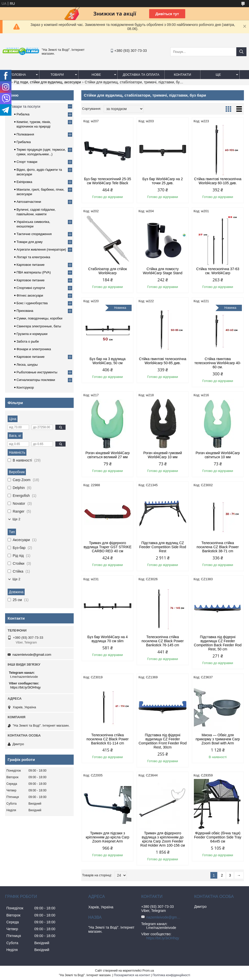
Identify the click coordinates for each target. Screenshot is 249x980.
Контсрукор (25, 387)
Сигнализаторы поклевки (36, 380)
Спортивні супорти (31, 288)
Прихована (25, 311)
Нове (96, 75)
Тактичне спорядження (34, 234)
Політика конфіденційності (171, 975)
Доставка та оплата (141, 75)
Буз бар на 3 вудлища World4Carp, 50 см (107, 361)
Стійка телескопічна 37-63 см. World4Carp (218, 271)
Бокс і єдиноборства (32, 303)
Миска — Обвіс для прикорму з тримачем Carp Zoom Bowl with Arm (218, 739)
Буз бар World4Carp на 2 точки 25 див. (163, 181)
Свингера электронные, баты (39, 326)
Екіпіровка (24, 182)
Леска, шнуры (27, 365)
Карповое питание (30, 265)
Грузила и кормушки (32, 334)
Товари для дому (29, 242)
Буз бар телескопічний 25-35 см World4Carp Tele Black (108, 181)
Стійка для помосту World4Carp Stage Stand (162, 271)
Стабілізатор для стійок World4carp (107, 271)
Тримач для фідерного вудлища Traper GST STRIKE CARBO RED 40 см (108, 547)
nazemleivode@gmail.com (32, 655)
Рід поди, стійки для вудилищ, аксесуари (48, 82)
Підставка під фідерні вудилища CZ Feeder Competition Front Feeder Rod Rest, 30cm (162, 741)
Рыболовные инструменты (37, 372)
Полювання (25, 134)
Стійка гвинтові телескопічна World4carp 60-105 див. (218, 181)
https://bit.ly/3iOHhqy (25, 687)
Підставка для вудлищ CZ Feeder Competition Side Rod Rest (163, 547)
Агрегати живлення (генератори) (41, 249)
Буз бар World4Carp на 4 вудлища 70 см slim (108, 639)
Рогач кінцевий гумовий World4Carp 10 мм (163, 455)
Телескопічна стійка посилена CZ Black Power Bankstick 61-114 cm (107, 739)
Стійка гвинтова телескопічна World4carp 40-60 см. (218, 363)
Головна (18, 75)
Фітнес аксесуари (30, 295)
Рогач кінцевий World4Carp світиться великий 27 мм (107, 455)
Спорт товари (27, 162)
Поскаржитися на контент (132, 975)
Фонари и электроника (34, 349)
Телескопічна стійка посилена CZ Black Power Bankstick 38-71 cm (218, 547)
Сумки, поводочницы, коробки (40, 318)
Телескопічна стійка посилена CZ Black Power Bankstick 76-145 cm (163, 641)
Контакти (182, 75)
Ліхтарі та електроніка (33, 257)
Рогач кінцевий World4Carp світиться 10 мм (218, 455)
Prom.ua (148, 971)
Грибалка (24, 142)
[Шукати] (241, 52)
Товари (57, 75)
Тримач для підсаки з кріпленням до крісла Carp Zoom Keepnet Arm (108, 837)
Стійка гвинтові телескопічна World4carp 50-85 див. (163, 361)
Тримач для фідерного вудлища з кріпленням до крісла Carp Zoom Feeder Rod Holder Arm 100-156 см (162, 839)
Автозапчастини (29, 202)
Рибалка (23, 114)
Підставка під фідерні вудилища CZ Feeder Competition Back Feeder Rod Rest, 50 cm (218, 643)
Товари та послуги (25, 106)
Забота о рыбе (28, 341)
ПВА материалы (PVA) (34, 272)
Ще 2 (16, 519)
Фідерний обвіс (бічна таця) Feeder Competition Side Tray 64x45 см (218, 837)
